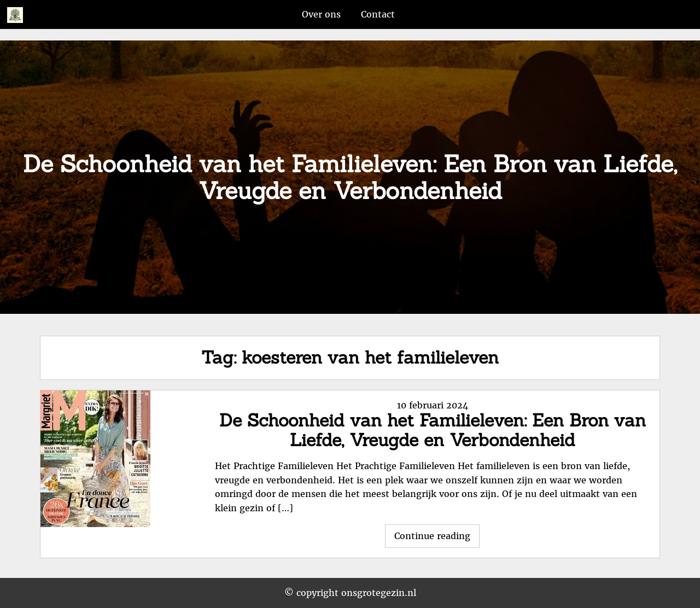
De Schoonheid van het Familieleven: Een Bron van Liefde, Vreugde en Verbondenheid (433, 430)
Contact (378, 14)
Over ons (321, 14)
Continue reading (437, 539)
